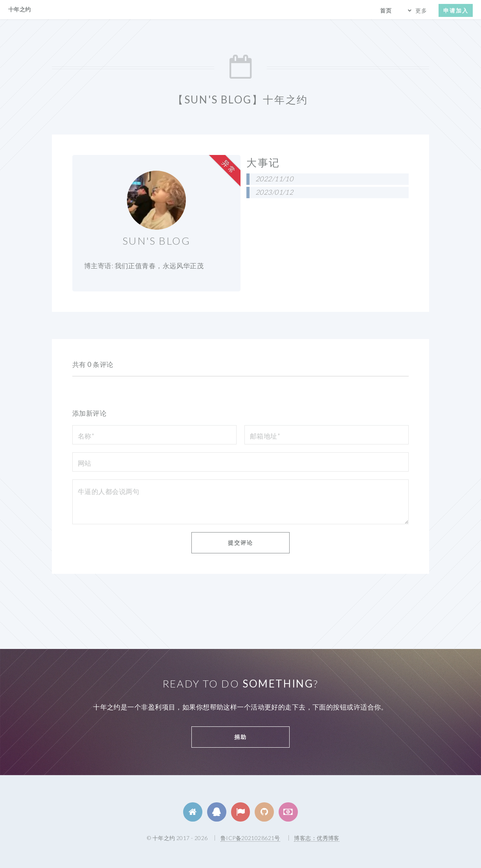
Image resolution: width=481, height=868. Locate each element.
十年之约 (20, 9)
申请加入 (456, 10)
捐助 (240, 737)
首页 (386, 10)
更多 (421, 10)
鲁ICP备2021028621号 (250, 838)
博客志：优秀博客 (317, 838)
